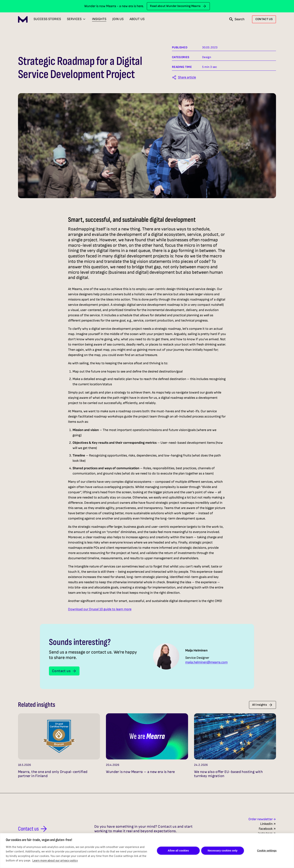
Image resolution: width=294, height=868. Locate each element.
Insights (99, 19)
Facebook (267, 829)
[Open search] (237, 19)
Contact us (64, 671)
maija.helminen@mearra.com (206, 662)
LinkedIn (268, 824)
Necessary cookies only (223, 851)
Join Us (118, 19)
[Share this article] (184, 77)
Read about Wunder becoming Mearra (178, 6)
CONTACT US (264, 19)
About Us (137, 19)
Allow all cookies (178, 851)
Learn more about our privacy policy (55, 861)
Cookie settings (267, 851)
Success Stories (47, 19)
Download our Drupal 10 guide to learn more (100, 609)
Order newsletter (262, 819)
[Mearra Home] (23, 19)
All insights (262, 705)
